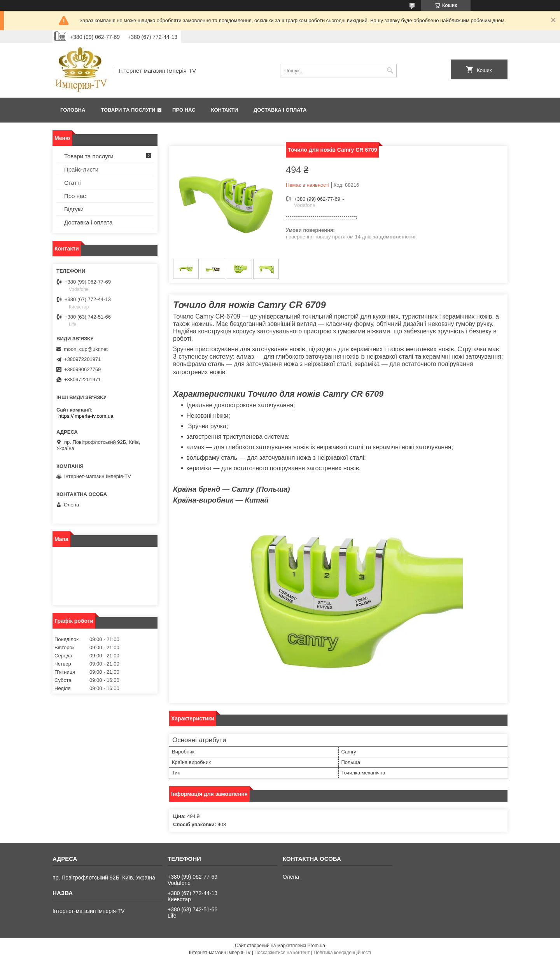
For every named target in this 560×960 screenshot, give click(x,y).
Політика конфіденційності (343, 953)
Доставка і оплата (280, 110)
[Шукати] (390, 71)
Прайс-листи (81, 169)
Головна (73, 110)
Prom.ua (316, 946)
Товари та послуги (128, 110)
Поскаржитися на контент (282, 953)
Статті (73, 183)
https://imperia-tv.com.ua (86, 416)
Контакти (225, 110)
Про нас (184, 110)
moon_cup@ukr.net (86, 349)
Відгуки (74, 209)
